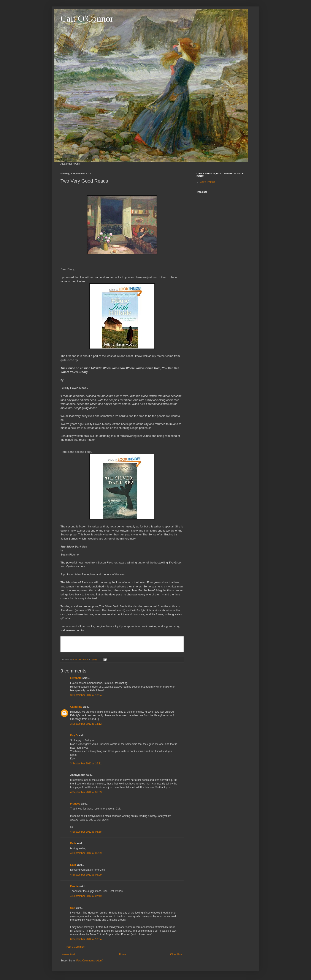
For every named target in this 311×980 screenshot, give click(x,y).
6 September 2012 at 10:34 (86, 939)
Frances (75, 804)
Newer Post (68, 954)
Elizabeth (76, 678)
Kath (73, 843)
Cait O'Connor (87, 19)
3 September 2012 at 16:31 (86, 764)
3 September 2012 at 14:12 (86, 724)
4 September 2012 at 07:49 (86, 896)
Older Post (176, 954)
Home (123, 954)
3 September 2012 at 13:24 (86, 695)
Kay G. (74, 735)
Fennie (74, 886)
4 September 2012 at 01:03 (86, 792)
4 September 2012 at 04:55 (86, 832)
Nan (73, 908)
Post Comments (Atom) (90, 961)
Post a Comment (75, 947)
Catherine (76, 707)
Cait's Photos (207, 182)
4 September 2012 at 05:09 (86, 853)
